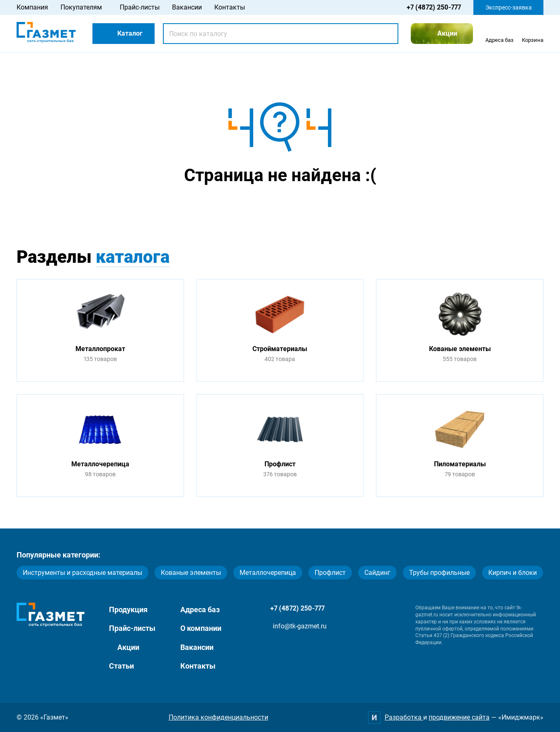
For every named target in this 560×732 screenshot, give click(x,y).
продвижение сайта (459, 717)
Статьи (121, 666)
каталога (133, 257)
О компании (201, 628)
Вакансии (187, 7)
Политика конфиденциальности (218, 717)
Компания (32, 7)
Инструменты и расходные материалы (82, 573)
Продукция (128, 610)
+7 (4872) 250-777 (434, 7)
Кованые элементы (191, 573)
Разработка (404, 717)
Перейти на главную (254, 208)
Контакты (230, 7)
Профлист (330, 573)
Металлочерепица (268, 573)
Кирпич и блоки (513, 573)
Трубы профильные (439, 573)
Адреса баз (200, 610)
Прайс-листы (140, 7)
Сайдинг (377, 573)
